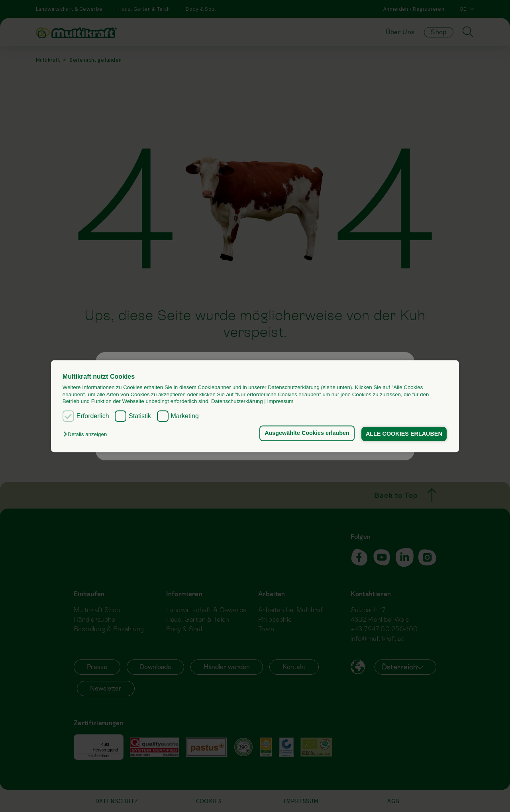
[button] (87, 435)
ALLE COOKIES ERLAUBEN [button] (404, 434)
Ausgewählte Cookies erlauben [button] (307, 433)
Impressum (280, 401)
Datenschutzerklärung (237, 401)
